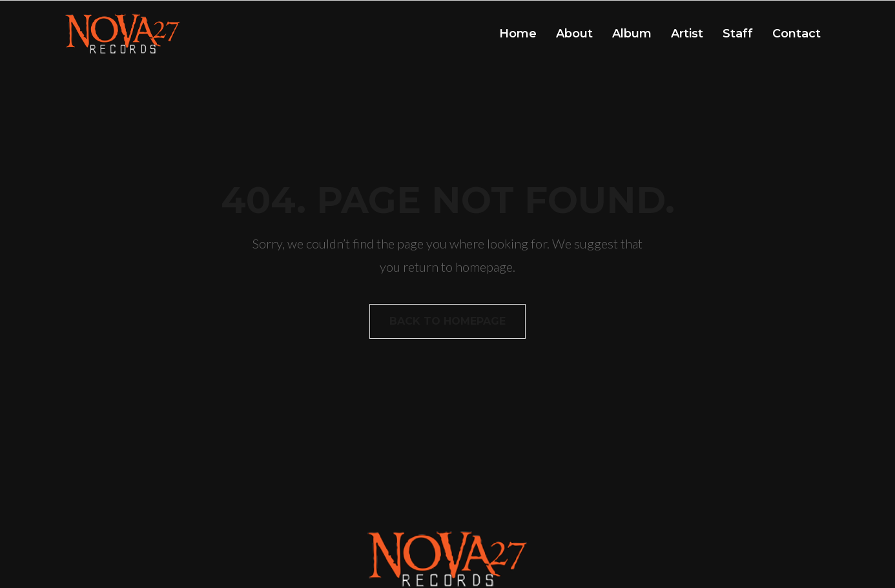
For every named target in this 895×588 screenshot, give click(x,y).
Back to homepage (447, 321)
